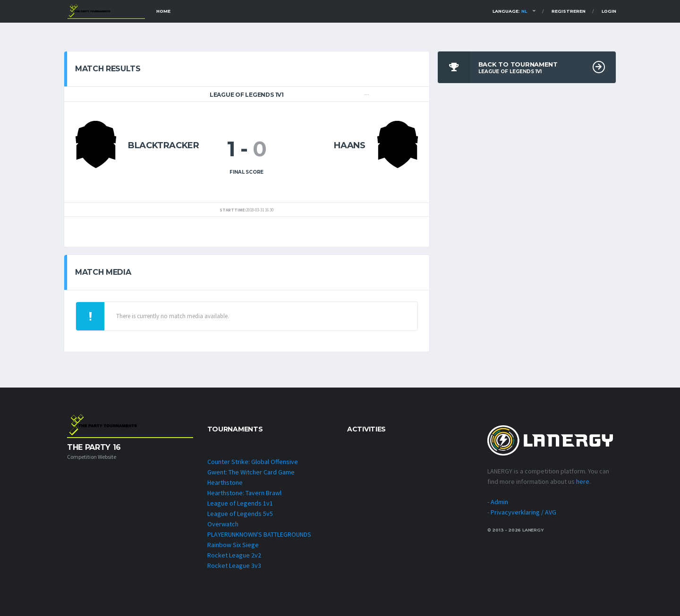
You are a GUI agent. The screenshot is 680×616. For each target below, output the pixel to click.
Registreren (569, 11)
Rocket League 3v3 (234, 565)
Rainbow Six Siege (233, 545)
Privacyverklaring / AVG (523, 512)
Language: (510, 11)
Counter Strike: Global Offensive (253, 462)
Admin (499, 502)
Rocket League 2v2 (234, 555)
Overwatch (223, 524)
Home (163, 11)
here (583, 481)
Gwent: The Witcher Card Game (251, 472)
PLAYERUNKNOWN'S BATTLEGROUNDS (259, 534)
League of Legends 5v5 (240, 514)
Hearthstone (225, 482)
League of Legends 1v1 (240, 503)
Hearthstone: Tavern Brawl (244, 493)
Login (609, 11)
